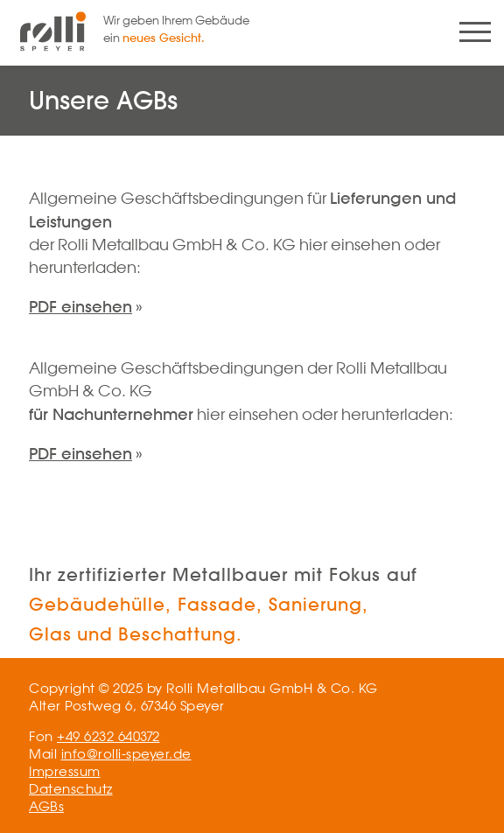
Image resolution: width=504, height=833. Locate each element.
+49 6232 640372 (108, 736)
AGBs (46, 806)
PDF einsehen (80, 306)
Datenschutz (71, 789)
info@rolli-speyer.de (126, 754)
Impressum (65, 771)
